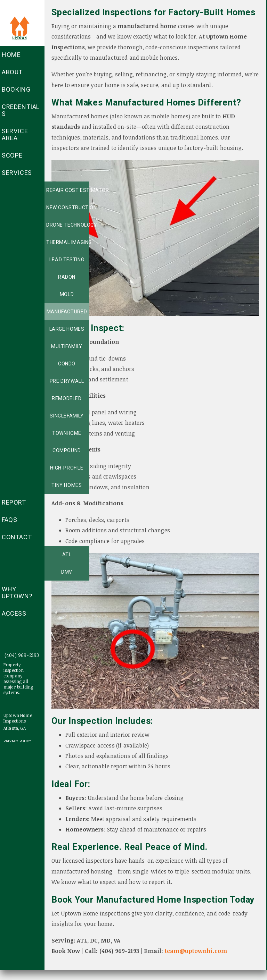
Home (11, 55)
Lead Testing (67, 260)
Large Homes (67, 329)
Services (17, 173)
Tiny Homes (67, 485)
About (12, 72)
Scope (12, 155)
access (14, 613)
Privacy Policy (17, 741)
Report (14, 502)
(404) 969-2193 (22, 655)
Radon (67, 277)
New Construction (68, 208)
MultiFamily (67, 346)
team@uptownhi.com (196, 951)
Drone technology (68, 225)
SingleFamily (67, 416)
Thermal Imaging (68, 242)
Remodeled (67, 398)
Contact (17, 537)
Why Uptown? (17, 593)
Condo (67, 364)
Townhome (67, 433)
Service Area (15, 134)
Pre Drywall (67, 381)
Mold (67, 294)
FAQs (9, 520)
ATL (67, 555)
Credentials (21, 110)
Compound (67, 450)
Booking (16, 89)
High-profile (67, 468)
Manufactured (67, 312)
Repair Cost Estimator (68, 190)
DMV (67, 572)
